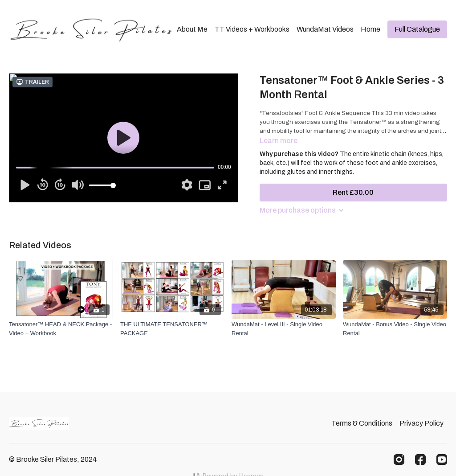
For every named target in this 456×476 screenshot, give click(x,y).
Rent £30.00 (353, 192)
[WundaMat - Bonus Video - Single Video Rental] (395, 329)
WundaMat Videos (325, 29)
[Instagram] (399, 460)
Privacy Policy (421, 423)
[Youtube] (442, 460)
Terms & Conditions (362, 423)
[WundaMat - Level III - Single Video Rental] (284, 329)
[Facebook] (420, 460)
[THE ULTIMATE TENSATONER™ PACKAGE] (172, 329)
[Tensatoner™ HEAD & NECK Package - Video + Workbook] (61, 329)
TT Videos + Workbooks (252, 29)
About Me (192, 29)
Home (370, 29)
